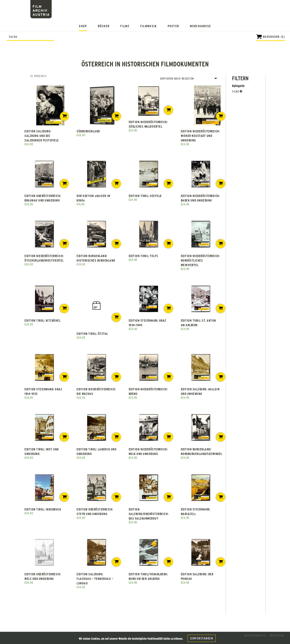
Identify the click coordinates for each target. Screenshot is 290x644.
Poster (173, 26)
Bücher (104, 26)
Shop (83, 26)
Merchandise (200, 26)
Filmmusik (149, 26)
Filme (125, 26)
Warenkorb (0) (274, 37)
